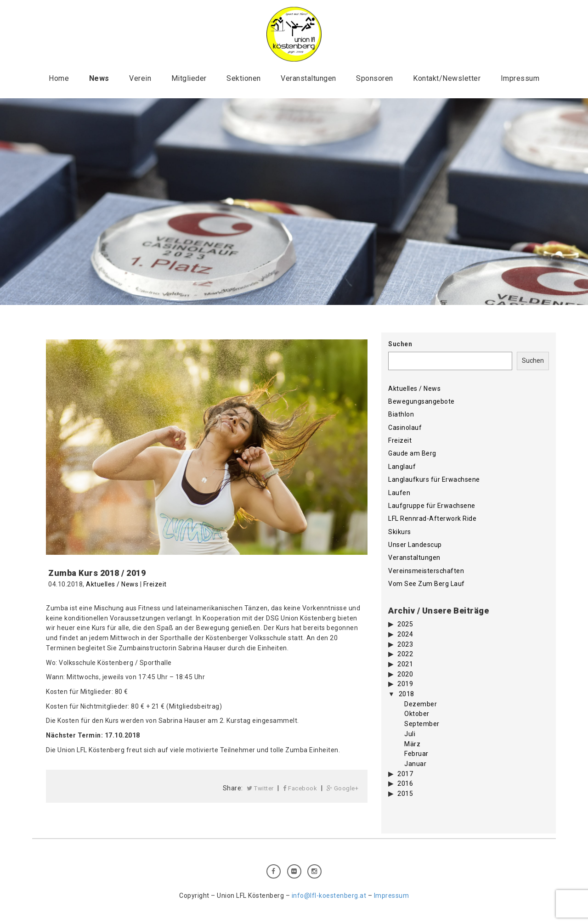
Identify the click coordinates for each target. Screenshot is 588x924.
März (412, 744)
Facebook (300, 788)
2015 (405, 794)
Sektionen (244, 78)
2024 (405, 634)
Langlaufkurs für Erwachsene (434, 479)
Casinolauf (405, 428)
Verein (140, 78)
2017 (405, 774)
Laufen (399, 493)
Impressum (520, 78)
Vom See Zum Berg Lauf (427, 584)
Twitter (260, 788)
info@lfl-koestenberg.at (329, 896)
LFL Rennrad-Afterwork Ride (432, 518)
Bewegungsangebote (421, 401)
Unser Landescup (415, 545)
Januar (415, 764)
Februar (416, 754)
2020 (405, 674)
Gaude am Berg (412, 453)
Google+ (343, 788)
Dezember (421, 704)
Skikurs (400, 532)
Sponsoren (375, 78)
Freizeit (155, 584)
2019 (405, 684)
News (99, 78)
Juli (410, 734)
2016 (405, 783)
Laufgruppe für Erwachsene (432, 506)
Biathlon (401, 414)
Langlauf (402, 467)
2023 (405, 644)
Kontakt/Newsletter (447, 78)
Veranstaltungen (308, 78)
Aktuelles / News (112, 584)
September (422, 724)
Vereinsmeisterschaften (426, 571)
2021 (405, 664)
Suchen (400, 344)
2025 (405, 624)
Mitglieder (189, 78)
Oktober (417, 714)
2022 (405, 654)
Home (59, 78)
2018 (407, 694)
